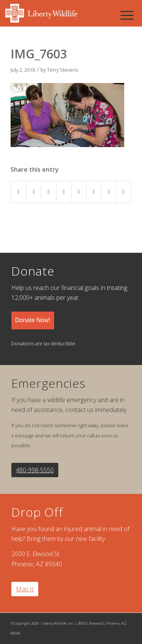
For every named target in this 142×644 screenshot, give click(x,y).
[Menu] (127, 15)
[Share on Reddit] (109, 192)
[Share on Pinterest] (49, 192)
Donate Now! (33, 320)
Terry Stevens (62, 70)
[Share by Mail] (124, 192)
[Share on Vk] (94, 192)
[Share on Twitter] (34, 192)
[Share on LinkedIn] (64, 192)
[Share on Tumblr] (79, 192)
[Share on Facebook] (19, 192)
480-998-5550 (35, 470)
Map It (25, 589)
